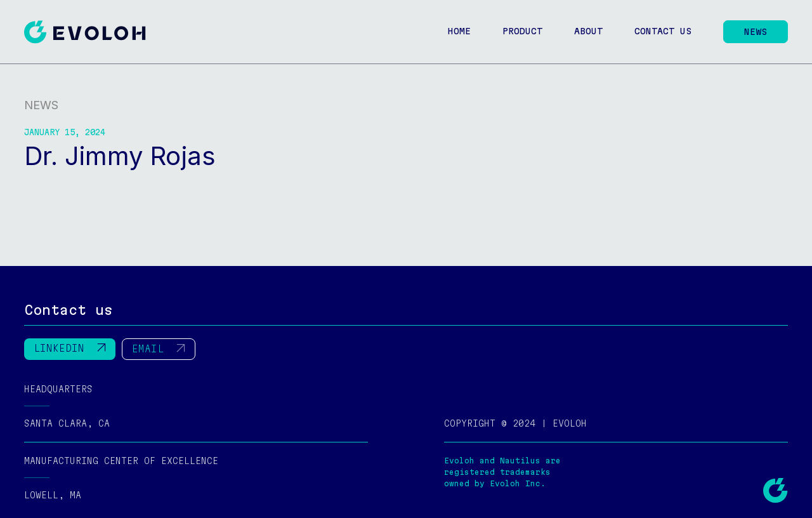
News (756, 32)
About (588, 31)
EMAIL (159, 336)
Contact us (663, 31)
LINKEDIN (70, 335)
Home (459, 31)
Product (522, 31)
